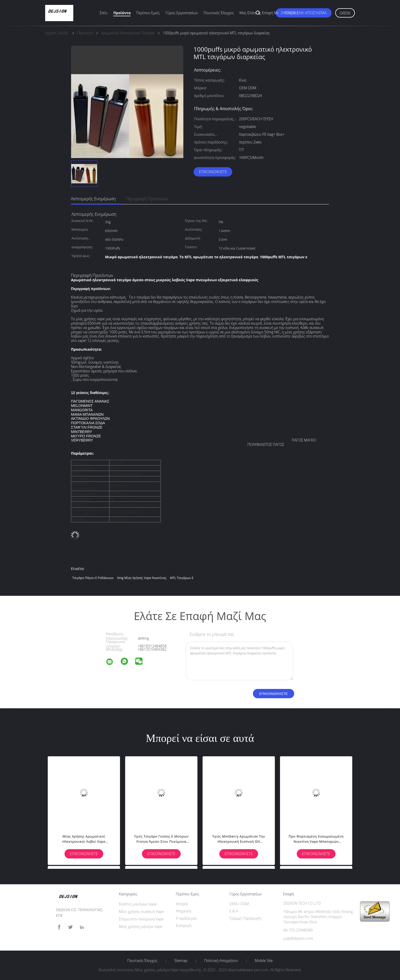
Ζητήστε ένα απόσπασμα (304, 13)
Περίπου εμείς (148, 13)
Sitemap (181, 961)
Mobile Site (264, 961)
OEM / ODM (239, 904)
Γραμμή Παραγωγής (246, 918)
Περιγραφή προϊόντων (147, 199)
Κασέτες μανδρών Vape (138, 904)
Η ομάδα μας (186, 918)
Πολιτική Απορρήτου (221, 961)
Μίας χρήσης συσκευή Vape (142, 911)
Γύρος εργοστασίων (182, 13)
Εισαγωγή (184, 925)
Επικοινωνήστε (213, 172)
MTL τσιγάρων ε (182, 578)
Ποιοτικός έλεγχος (219, 13)
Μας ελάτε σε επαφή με (259, 13)
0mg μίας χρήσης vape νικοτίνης (142, 578)
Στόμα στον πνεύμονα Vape (141, 919)
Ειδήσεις (291, 13)
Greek (345, 13)
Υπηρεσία (183, 911)
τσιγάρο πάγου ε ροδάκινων (93, 578)
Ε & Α (234, 911)
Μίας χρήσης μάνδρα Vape (141, 926)
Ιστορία (182, 904)
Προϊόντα (122, 13)
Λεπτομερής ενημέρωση (93, 199)
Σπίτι (104, 13)
